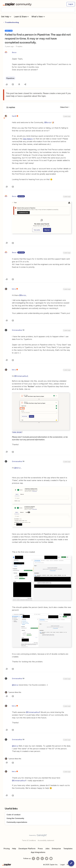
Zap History (28, 139)
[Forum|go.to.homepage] (18, 4)
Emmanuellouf (17, 330)
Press (40, 849)
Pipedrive (10, 78)
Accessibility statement (46, 840)
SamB (14, 116)
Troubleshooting (12, 22)
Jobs (47, 849)
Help (14, 849)
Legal (62, 865)
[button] (71, 4)
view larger (17, 432)
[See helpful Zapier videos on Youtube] (51, 858)
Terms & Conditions (29, 840)
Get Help (6, 17)
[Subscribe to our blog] (42, 858)
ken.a (14, 289)
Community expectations (17, 822)
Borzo (14, 52)
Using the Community (15, 818)
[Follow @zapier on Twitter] (47, 858)
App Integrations (38, 852)
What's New (38, 17)
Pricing (7, 849)
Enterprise (56, 849)
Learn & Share (22, 17)
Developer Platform (27, 849)
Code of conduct (13, 815)
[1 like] (13, 692)
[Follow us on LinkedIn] (38, 858)
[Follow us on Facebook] (33, 858)
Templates (68, 849)
